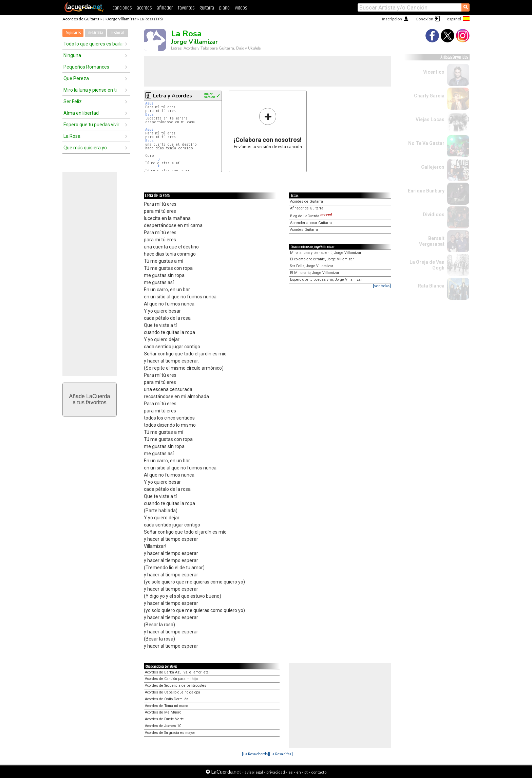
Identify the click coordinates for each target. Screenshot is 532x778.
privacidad (276, 772)
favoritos (186, 8)
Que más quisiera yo (85, 148)
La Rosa (72, 136)
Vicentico (434, 72)
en (299, 772)
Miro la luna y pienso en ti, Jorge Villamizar (326, 253)
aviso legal (254, 772)
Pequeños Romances (86, 67)
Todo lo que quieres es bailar (94, 44)
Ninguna (72, 55)
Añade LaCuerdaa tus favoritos (90, 399)
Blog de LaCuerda (311, 216)
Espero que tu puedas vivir (91, 125)
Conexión (424, 19)
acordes (144, 8)
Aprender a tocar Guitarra (311, 223)
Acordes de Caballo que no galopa (173, 692)
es (291, 772)
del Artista (95, 33)
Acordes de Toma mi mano (166, 706)
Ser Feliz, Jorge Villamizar (312, 266)
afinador (165, 8)
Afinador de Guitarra (307, 208)
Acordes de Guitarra (81, 19)
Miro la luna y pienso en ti (90, 90)
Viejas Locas (430, 119)
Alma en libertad (81, 113)
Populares (73, 33)
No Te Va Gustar (426, 143)
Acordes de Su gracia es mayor (170, 733)
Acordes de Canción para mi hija (171, 679)
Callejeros (433, 167)
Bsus (149, 115)
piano (224, 8)
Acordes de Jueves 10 (163, 726)
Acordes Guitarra (304, 230)
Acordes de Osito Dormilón (167, 699)
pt (306, 772)
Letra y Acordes (173, 96)
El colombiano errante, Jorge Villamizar (322, 259)
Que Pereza (76, 78)
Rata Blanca (431, 286)
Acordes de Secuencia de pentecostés (176, 686)
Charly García (429, 96)
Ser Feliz (73, 101)
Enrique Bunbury (426, 191)
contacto (319, 772)
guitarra (207, 8)
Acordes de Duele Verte (164, 719)
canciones (122, 8)
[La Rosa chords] (255, 754)
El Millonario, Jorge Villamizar (315, 273)
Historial (118, 33)
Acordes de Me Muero (163, 712)
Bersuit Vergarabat (432, 241)
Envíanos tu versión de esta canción (268, 128)
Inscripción (392, 19)
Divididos (434, 215)
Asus (149, 103)
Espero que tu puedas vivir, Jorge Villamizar (326, 280)
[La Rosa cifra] (281, 754)
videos (241, 8)
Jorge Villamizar (122, 19)
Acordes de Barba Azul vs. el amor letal (177, 672)
